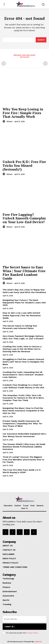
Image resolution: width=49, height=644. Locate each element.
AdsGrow (38, 642)
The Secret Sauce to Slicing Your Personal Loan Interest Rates (20, 327)
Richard (9, 121)
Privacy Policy (32, 633)
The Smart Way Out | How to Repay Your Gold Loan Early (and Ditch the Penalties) (24, 291)
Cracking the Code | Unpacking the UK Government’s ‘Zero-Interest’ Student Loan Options (23, 375)
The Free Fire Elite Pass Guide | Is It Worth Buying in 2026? (22, 471)
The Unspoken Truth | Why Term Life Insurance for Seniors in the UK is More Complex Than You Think (23, 398)
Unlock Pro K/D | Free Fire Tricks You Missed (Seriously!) (24, 165)
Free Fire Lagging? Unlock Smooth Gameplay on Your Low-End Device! (24, 218)
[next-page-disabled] (45, 63)
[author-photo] (4, 121)
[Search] (41, 40)
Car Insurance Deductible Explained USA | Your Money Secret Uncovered (24, 435)
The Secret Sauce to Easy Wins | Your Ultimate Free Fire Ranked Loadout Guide (24, 273)
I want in (10, 627)
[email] (24, 619)
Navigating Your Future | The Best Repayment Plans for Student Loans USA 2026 (24, 303)
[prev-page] (4, 63)
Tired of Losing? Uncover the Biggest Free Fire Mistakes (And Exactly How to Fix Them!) (23, 459)
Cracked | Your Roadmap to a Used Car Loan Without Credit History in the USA (23, 386)
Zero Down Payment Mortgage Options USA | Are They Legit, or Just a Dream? (23, 337)
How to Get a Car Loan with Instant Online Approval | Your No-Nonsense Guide (22, 315)
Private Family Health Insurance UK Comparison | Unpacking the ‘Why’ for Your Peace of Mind (22, 423)
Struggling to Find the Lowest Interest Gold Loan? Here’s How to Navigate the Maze (23, 362)
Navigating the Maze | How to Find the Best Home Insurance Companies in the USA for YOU (23, 411)
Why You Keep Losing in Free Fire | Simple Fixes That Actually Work (23, 113)
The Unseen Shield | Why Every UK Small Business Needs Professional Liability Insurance (24, 447)
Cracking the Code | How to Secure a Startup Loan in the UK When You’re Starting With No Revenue (22, 349)
